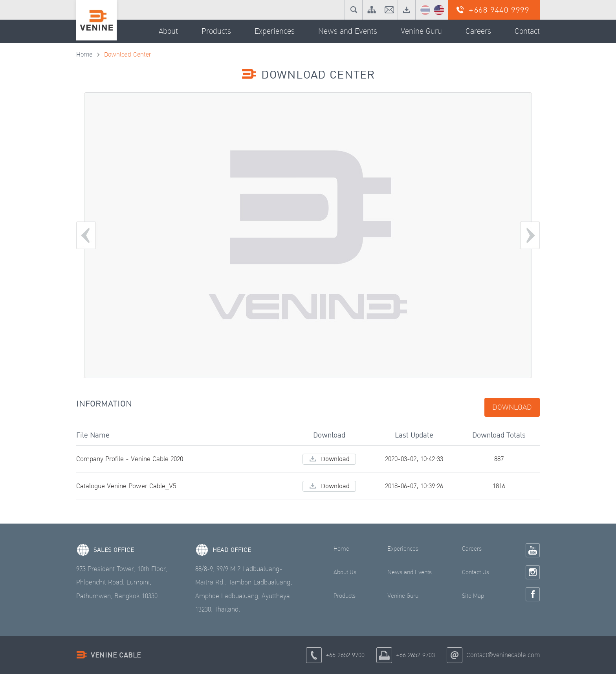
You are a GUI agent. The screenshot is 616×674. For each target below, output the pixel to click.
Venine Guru (403, 596)
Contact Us (476, 572)
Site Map (473, 596)
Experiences (403, 549)
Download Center (128, 55)
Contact (527, 31)
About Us (345, 572)
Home (84, 55)
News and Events (410, 572)
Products (345, 596)
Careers (472, 549)
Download (512, 407)
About (168, 31)
